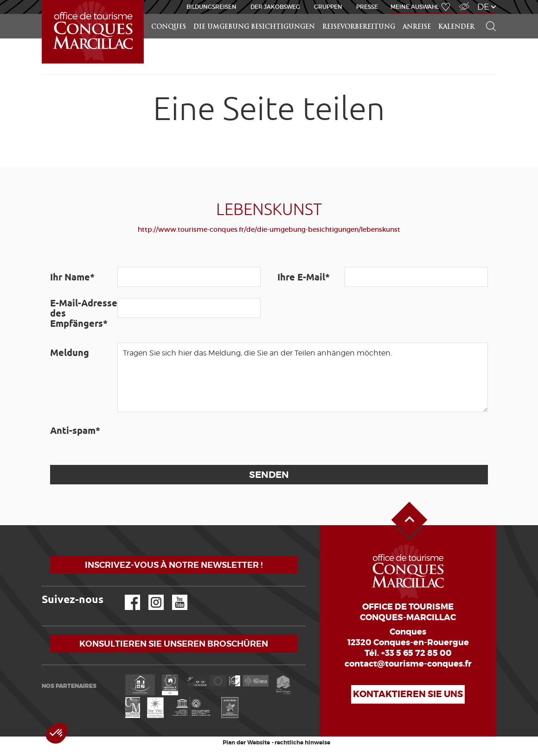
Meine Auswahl (415, 7)
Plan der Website (246, 743)
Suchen (487, 14)
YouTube (174, 595)
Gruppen (328, 7)
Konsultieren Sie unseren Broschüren (174, 644)
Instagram (150, 595)
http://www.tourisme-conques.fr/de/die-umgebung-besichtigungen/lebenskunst (269, 229)
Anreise (417, 27)
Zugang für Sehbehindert (463, 2)
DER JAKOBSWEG (275, 7)
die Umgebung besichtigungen (254, 27)
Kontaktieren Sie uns (408, 694)
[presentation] (188, 438)
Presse (367, 7)
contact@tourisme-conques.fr (408, 664)
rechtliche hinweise (302, 743)
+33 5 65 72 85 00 (416, 653)
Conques (169, 27)
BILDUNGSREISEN (211, 7)
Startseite (44, 0)
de (483, 7)
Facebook (127, 595)
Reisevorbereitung (359, 27)
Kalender (456, 27)
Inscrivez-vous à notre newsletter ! (174, 565)
